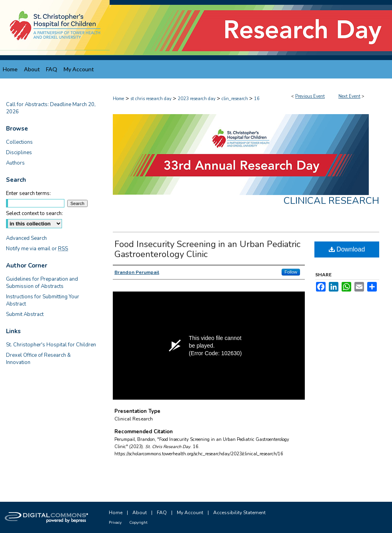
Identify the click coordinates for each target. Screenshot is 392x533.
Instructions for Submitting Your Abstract (43, 300)
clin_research (235, 99)
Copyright (138, 523)
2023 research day (197, 99)
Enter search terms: (28, 193)
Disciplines (19, 153)
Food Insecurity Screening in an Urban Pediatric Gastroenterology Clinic (207, 249)
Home (118, 99)
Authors (15, 163)
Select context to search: (34, 213)
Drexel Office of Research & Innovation (38, 359)
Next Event (349, 96)
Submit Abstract (25, 314)
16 (257, 99)
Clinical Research (331, 201)
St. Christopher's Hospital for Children (51, 345)
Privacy (115, 523)
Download (347, 249)
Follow (291, 272)
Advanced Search (26, 238)
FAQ (162, 513)
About (140, 513)
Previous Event (310, 96)
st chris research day (152, 99)
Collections (19, 142)
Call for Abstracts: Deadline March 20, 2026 (51, 108)
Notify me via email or (37, 249)
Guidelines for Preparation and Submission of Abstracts (42, 283)
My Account (190, 513)
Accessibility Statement (239, 513)
